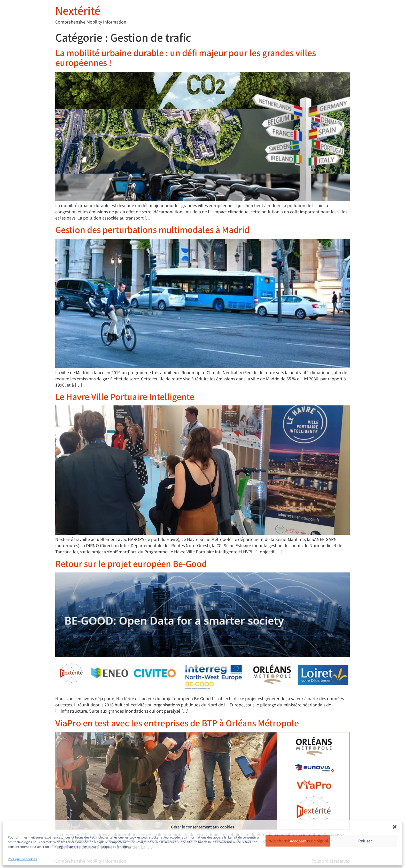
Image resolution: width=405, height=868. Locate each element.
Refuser (365, 841)
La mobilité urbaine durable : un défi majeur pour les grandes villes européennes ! (186, 57)
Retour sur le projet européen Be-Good (131, 563)
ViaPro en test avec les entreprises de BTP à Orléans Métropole (177, 723)
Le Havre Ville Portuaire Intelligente (125, 396)
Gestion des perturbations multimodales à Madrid (152, 229)
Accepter (298, 841)
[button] (395, 827)
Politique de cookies (22, 859)
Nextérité (78, 10)
